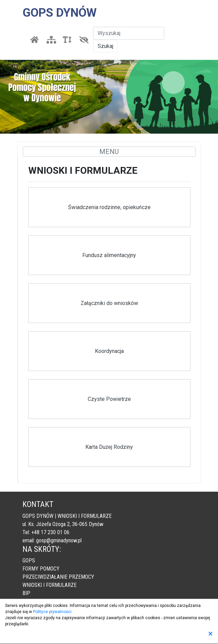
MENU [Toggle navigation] (109, 152)
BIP (26, 593)
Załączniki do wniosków (109, 303)
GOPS (29, 561)
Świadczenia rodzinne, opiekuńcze (109, 207)
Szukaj (105, 46)
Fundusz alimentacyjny (109, 255)
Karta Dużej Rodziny (109, 447)
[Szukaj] (129, 33)
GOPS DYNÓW (60, 13)
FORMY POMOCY (41, 569)
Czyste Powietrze (109, 399)
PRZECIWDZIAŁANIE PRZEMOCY (58, 577)
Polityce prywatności (52, 612)
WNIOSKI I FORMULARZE (49, 585)
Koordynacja (109, 351)
